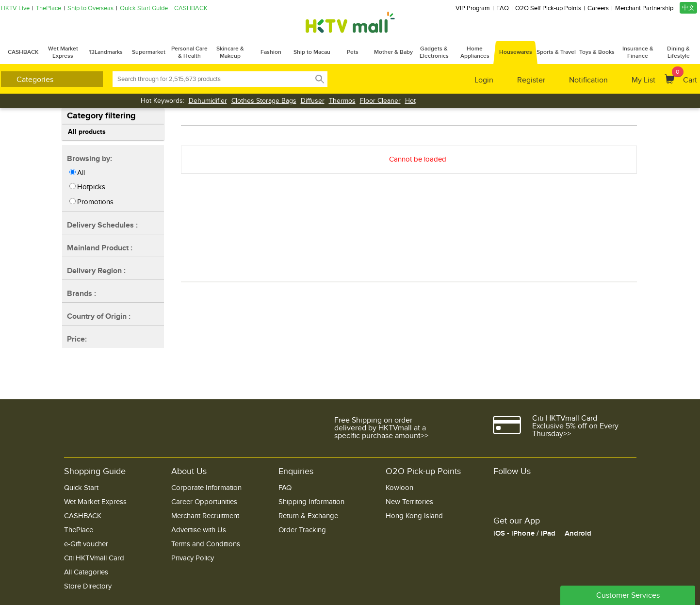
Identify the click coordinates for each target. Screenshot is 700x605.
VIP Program (473, 8)
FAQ (503, 8)
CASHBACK (191, 8)
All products (87, 132)
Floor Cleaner (380, 101)
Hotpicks (91, 187)
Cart (684, 76)
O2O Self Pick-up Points (548, 8)
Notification (588, 80)
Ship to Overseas (90, 8)
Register (531, 80)
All (81, 173)
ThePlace (49, 8)
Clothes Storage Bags (264, 101)
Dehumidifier (208, 101)
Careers (598, 8)
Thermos (342, 101)
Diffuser (313, 101)
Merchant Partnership (644, 8)
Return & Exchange (308, 516)
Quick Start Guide (144, 8)
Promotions (95, 202)
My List (643, 80)
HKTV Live (15, 8)
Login (484, 80)
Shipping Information (311, 502)
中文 (688, 8)
